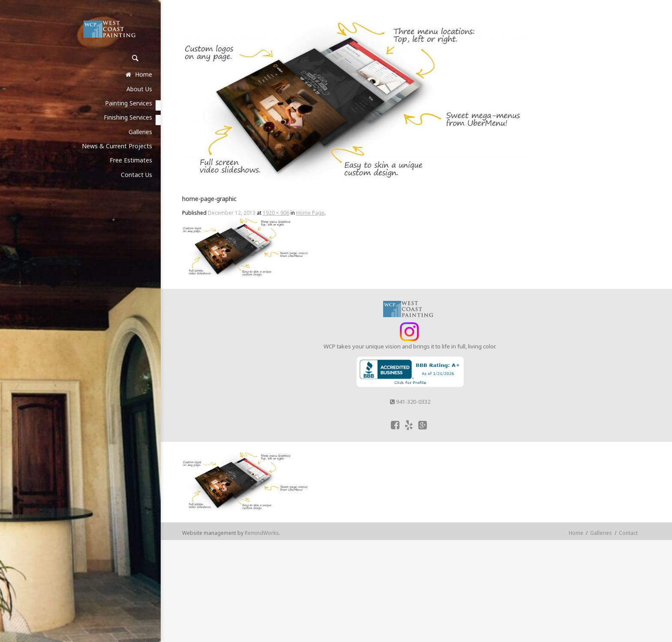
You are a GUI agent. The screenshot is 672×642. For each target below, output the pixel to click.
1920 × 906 (276, 213)
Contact (628, 533)
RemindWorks (262, 533)
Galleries (601, 533)
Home (576, 533)
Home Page (310, 213)
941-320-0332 (410, 402)
